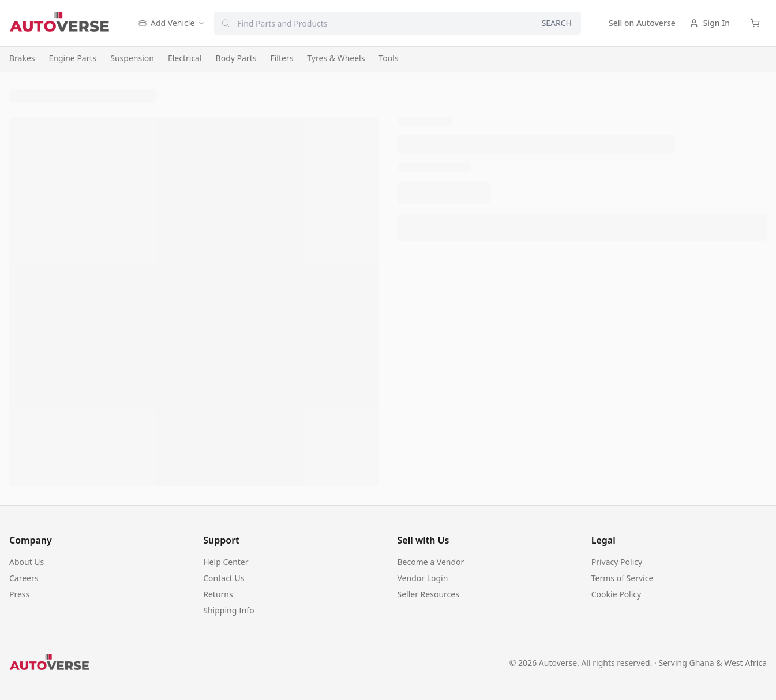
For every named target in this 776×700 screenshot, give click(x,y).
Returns (218, 594)
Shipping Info (228, 610)
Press (19, 594)
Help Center (226, 562)
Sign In (710, 23)
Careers (24, 578)
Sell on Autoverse (642, 23)
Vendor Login (423, 578)
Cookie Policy (616, 594)
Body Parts (236, 58)
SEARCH (557, 23)
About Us (27, 562)
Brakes (22, 58)
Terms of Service (623, 578)
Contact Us (224, 578)
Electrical (185, 58)
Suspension (132, 58)
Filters (282, 58)
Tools (388, 58)
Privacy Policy (617, 562)
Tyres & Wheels (336, 58)
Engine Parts (73, 58)
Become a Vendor (431, 562)
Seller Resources (428, 594)
